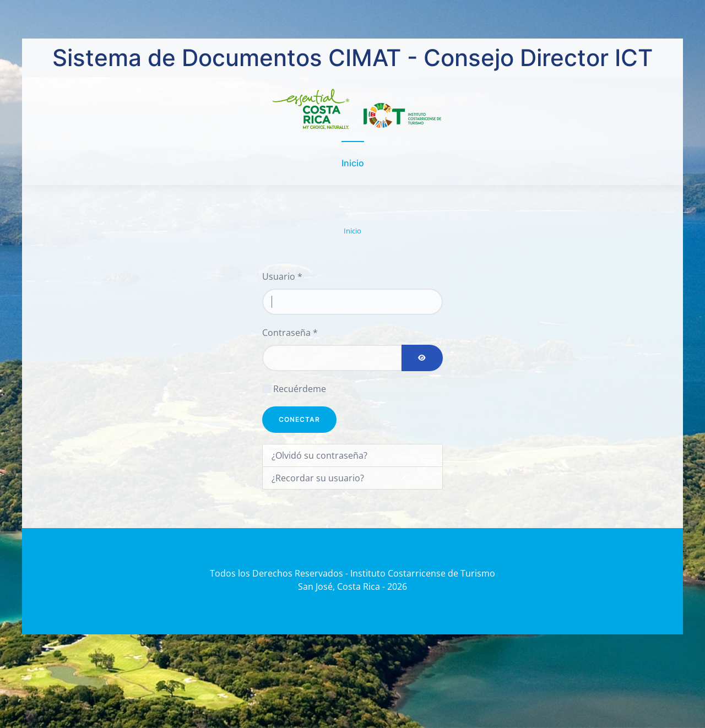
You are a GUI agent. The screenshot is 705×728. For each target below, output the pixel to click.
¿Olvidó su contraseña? (319, 455)
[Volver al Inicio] (353, 109)
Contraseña (290, 333)
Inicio (353, 163)
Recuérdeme (300, 389)
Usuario (282, 276)
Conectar (299, 419)
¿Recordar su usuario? (318, 478)
